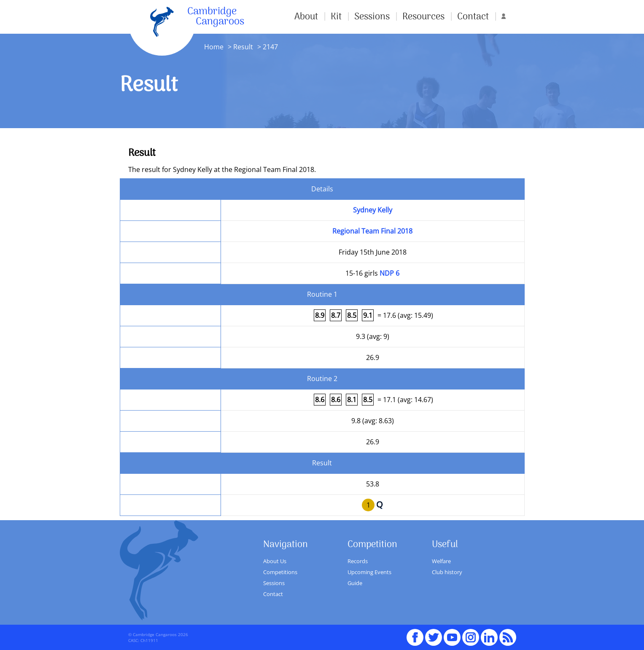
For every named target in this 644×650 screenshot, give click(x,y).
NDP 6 (389, 273)
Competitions (280, 572)
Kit (336, 17)
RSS (508, 634)
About (306, 17)
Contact (473, 17)
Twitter (434, 634)
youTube (452, 634)
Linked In (489, 637)
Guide (355, 583)
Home (214, 47)
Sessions (372, 17)
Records (358, 561)
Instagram (471, 634)
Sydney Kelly (373, 210)
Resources (423, 17)
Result (243, 47)
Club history (447, 572)
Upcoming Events (369, 572)
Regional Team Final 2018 (372, 231)
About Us (275, 561)
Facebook (415, 634)
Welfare (441, 561)
